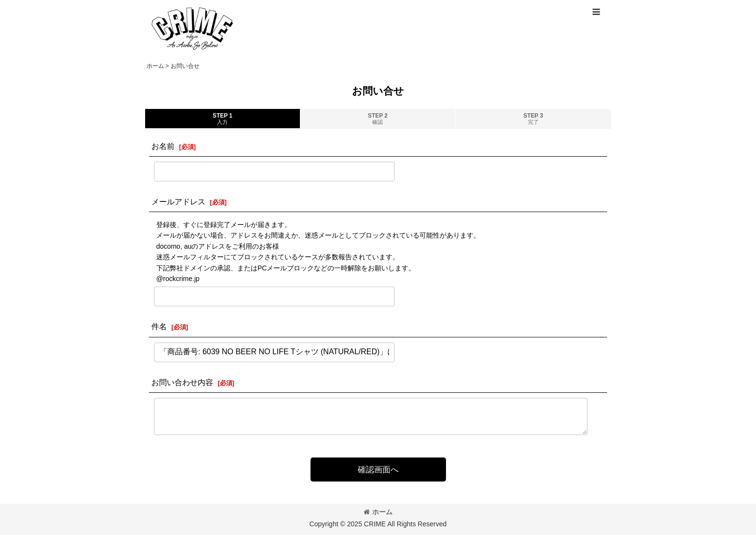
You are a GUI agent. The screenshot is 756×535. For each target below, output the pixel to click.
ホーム (378, 512)
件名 (159, 326)
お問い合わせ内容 (182, 382)
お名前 (163, 146)
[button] (596, 12)
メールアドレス (178, 201)
